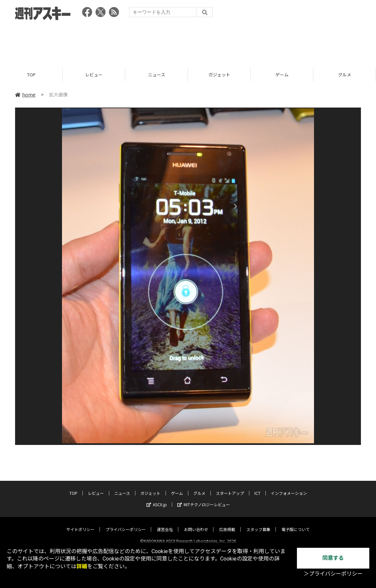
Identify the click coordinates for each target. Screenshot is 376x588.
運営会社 (165, 524)
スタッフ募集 (258, 524)
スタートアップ (230, 487)
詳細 (82, 566)
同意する (333, 558)
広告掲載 (227, 524)
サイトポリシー (80, 524)
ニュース (157, 75)
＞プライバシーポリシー (333, 574)
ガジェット (219, 75)
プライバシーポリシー (126, 524)
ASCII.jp (157, 499)
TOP (31, 75)
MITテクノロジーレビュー (204, 499)
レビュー (94, 75)
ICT (257, 487)
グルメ (345, 75)
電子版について (296, 524)
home (25, 94)
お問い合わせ (196, 524)
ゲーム (282, 75)
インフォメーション (289, 487)
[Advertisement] (188, 42)
